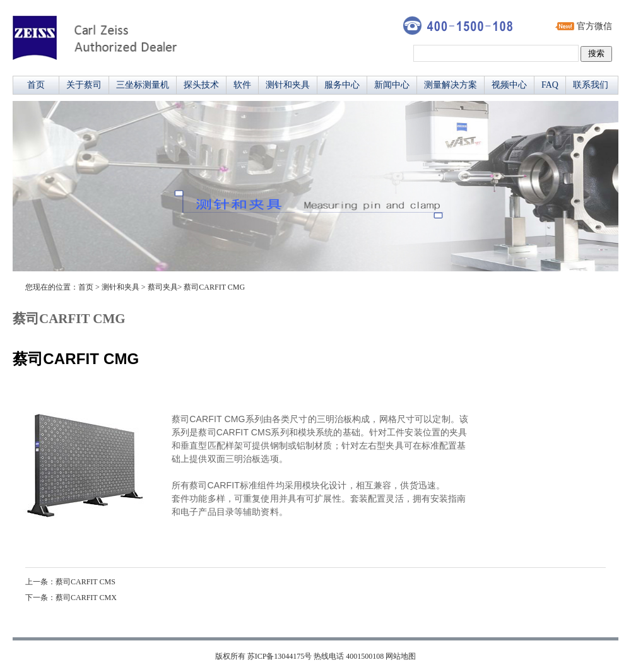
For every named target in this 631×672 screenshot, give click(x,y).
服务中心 (342, 85)
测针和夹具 (288, 85)
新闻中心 (392, 85)
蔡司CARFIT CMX (86, 598)
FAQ (550, 85)
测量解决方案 (451, 85)
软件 (242, 85)
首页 (36, 85)
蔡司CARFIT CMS (86, 582)
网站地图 (401, 656)
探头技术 (201, 85)
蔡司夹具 (163, 287)
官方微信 (594, 26)
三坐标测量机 (143, 85)
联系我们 (591, 85)
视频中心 (509, 85)
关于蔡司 (84, 85)
